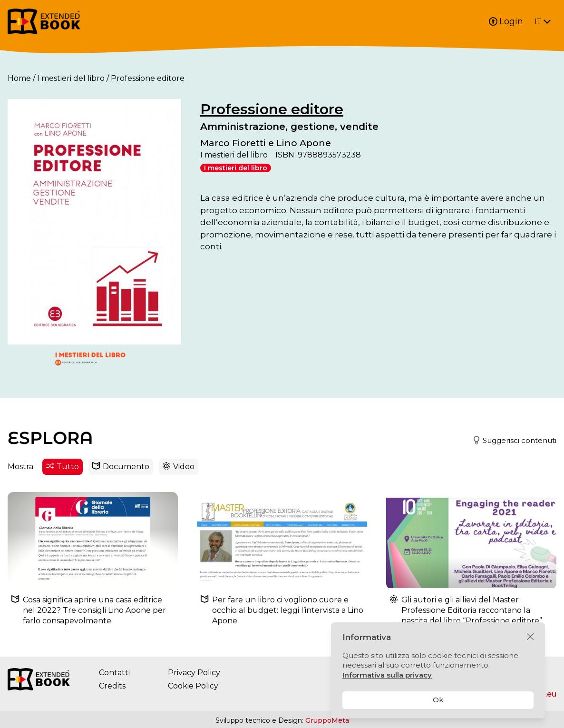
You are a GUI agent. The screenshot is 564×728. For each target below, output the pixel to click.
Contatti (114, 673)
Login (506, 21)
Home (19, 78)
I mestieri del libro (71, 78)
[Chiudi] (530, 637)
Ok (438, 700)
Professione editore (272, 109)
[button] (511, 441)
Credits (112, 686)
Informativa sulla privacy (387, 675)
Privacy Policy (194, 673)
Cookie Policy (193, 686)
